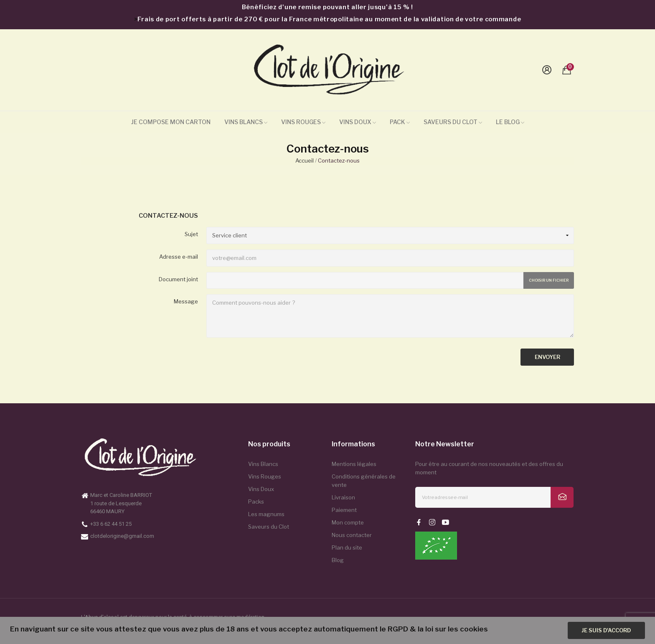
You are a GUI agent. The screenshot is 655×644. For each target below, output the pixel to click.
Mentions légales (354, 464)
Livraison (343, 497)
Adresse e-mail (179, 257)
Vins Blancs (263, 464)
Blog (338, 560)
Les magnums (266, 514)
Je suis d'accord (606, 630)
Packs (256, 501)
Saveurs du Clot (269, 527)
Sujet (191, 234)
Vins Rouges (265, 476)
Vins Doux (261, 489)
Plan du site (347, 547)
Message (186, 301)
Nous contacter (352, 535)
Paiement (344, 510)
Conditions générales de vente (364, 481)
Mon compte (348, 522)
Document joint (178, 279)
